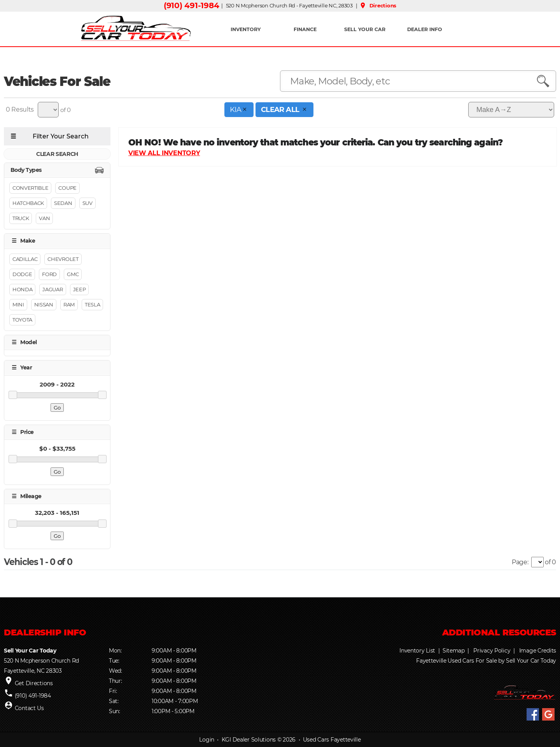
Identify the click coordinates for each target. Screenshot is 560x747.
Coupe (67, 188)
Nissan (44, 304)
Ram (69, 304)
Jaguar (52, 289)
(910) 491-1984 (191, 5)
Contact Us (29, 708)
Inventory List (417, 651)
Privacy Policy (492, 651)
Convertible (30, 188)
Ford (49, 274)
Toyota (22, 320)
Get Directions (34, 683)
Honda (22, 289)
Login (207, 740)
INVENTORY (246, 29)
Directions (378, 5)
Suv (87, 203)
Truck (21, 219)
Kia (239, 110)
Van (44, 219)
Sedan (63, 203)
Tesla (92, 304)
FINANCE (305, 29)
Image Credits (538, 651)
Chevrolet (63, 259)
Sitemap (454, 651)
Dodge (22, 274)
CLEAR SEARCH (57, 154)
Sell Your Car (365, 29)
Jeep (80, 289)
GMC (73, 274)
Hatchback (28, 203)
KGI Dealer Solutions (249, 740)
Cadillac (25, 259)
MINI (18, 304)
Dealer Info (425, 29)
